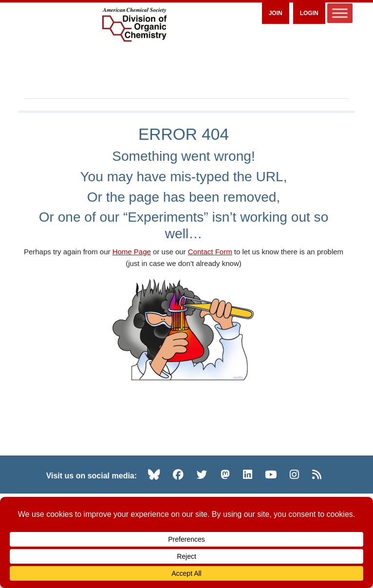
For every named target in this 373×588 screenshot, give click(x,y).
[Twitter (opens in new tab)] (202, 474)
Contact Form (210, 252)
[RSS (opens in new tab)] (317, 474)
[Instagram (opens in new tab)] (294, 474)
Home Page (132, 252)
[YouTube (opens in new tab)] (271, 474)
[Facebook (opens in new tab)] (178, 474)
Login (309, 13)
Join (276, 13)
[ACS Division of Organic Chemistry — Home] (134, 25)
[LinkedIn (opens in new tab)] (248, 474)
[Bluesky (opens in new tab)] (154, 474)
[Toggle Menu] (340, 13)
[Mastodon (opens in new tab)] (225, 474)
